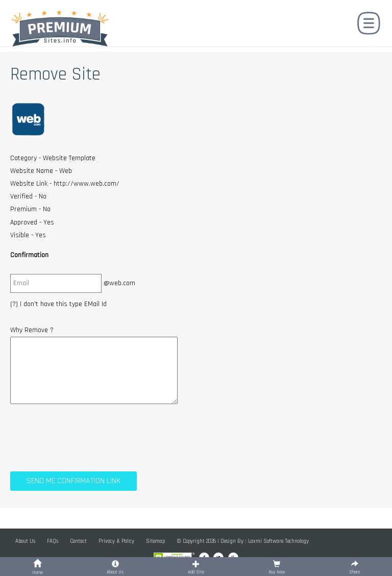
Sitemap (155, 541)
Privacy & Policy (116, 541)
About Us (25, 541)
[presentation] (88, 436)
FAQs (53, 541)
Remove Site (55, 74)
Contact (78, 541)
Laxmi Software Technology (278, 541)
